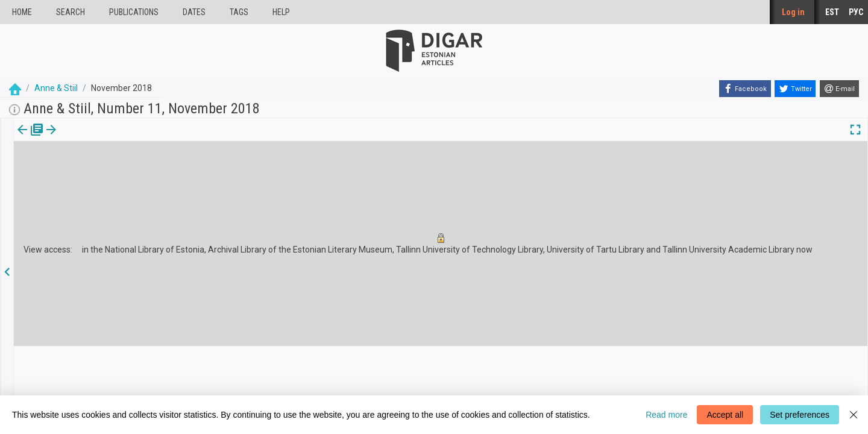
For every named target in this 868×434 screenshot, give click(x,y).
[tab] (21, 138)
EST (832, 12)
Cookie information (325, 375)
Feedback (310, 386)
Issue (21, 138)
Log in (793, 12)
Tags (239, 12)
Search (71, 12)
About (303, 365)
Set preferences (800, 415)
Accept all (725, 415)
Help (281, 12)
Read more (666, 415)
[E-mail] (839, 89)
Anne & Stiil (56, 88)
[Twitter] (795, 89)
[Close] (854, 415)
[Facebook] (745, 89)
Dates (194, 12)
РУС (856, 12)
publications (134, 12)
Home (22, 12)
